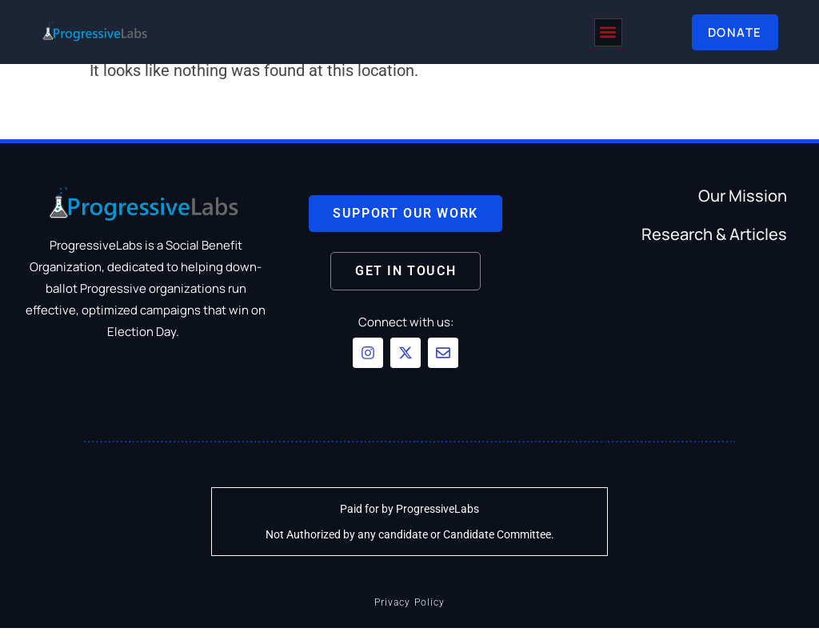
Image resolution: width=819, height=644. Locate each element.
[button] (608, 32)
